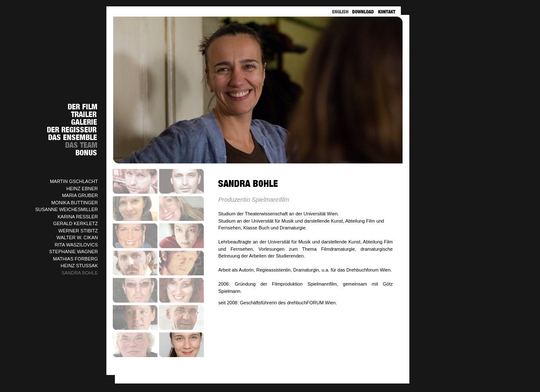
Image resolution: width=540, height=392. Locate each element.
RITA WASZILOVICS (76, 245)
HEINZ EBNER (82, 189)
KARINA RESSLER (78, 217)
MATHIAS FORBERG (75, 259)
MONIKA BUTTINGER (75, 203)
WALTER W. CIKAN (77, 237)
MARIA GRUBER (80, 195)
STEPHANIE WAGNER (74, 252)
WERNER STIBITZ (78, 231)
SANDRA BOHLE (80, 273)
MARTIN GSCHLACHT (74, 181)
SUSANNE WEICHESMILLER (67, 209)
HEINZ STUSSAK (79, 266)
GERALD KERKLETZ (76, 223)
